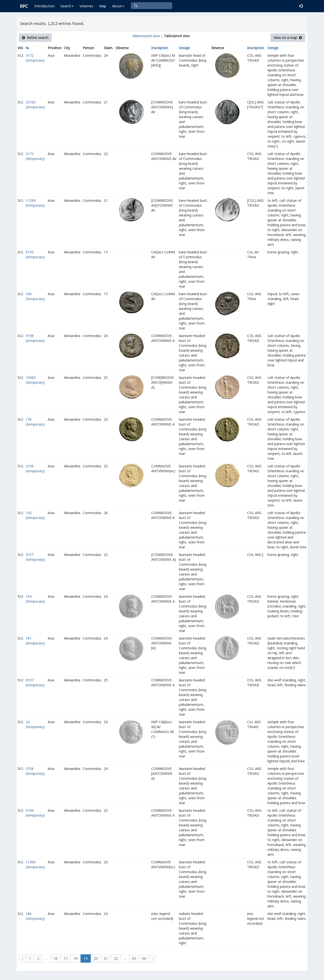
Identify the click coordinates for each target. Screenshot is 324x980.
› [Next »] (153, 958)
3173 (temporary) (35, 156)
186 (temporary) (35, 916)
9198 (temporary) (35, 338)
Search (67, 6)
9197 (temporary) (35, 682)
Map (103, 6)
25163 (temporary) (35, 105)
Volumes (86, 6)
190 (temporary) (35, 296)
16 (56, 958)
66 (144, 958)
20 (96, 958)
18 (76, 958)
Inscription (160, 48)
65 (134, 958)
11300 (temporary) (35, 864)
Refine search (35, 38)
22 (116, 958)
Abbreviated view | (148, 36)
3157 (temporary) (35, 557)
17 (66, 958)
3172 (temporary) (35, 58)
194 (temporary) (35, 599)
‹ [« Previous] (23, 958)
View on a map (288, 38)
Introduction (45, 6)
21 (106, 958)
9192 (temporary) (35, 254)
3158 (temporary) (35, 771)
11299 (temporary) (35, 203)
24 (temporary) (35, 724)
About (118, 6)
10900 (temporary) (35, 380)
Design (184, 48)
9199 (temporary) (35, 813)
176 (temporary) (35, 422)
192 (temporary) (35, 515)
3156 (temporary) (35, 468)
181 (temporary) (35, 641)
